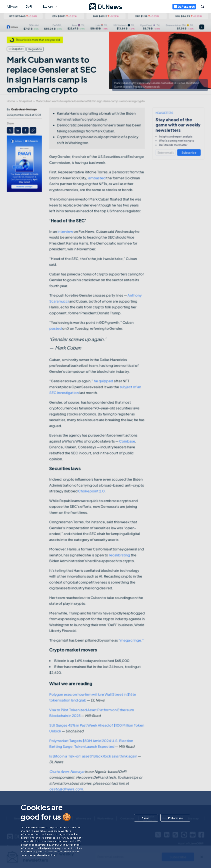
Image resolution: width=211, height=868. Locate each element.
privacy (29, 855)
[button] (145, 818)
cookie (43, 855)
